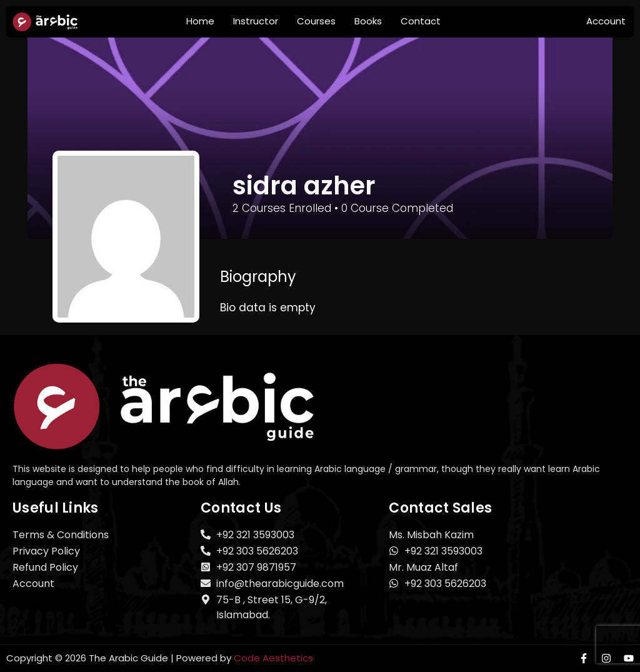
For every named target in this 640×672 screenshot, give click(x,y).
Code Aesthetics (273, 658)
